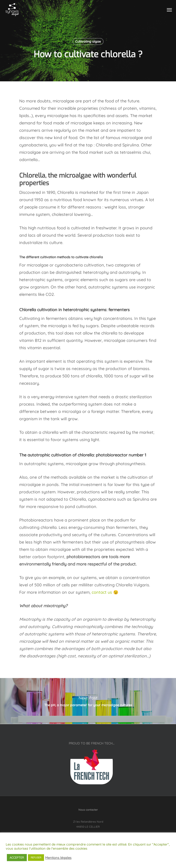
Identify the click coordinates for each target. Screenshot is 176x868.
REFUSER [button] (36, 857)
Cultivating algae (88, 41)
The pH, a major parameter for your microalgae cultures (88, 701)
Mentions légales (58, 858)
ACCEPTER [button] (17, 857)
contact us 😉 (105, 592)
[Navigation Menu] (169, 10)
